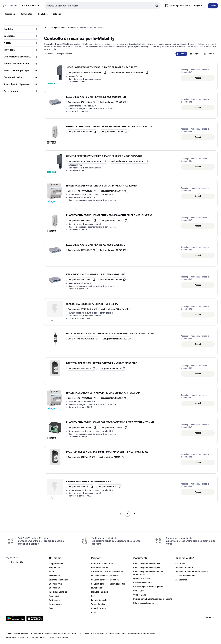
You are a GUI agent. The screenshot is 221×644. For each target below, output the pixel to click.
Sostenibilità (55, 578)
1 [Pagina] (127, 516)
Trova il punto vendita (185, 578)
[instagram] (12, 565)
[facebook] (8, 565)
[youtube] (21, 565)
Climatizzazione (98, 611)
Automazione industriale (102, 566)
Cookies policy (24, 640)
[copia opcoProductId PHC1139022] (82, 223)
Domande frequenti (184, 570)
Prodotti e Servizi (30, 6)
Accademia (54, 599)
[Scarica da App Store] (35, 621)
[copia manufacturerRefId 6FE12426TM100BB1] (130, 164)
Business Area (55, 586)
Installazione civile (100, 594)
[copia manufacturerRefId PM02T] (112, 460)
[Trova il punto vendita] (177, 6)
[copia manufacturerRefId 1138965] (114, 134)
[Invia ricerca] (157, 6)
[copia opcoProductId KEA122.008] (82, 105)
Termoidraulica (98, 607)
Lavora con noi (56, 607)
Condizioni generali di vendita (147, 566)
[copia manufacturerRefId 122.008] (113, 105)
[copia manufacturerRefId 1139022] (114, 223)
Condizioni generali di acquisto (147, 570)
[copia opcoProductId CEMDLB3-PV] (82, 312)
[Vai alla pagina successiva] (141, 516)
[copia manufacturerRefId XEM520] (114, 400)
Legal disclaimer (63, 640)
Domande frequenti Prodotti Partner (192, 574)
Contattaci (180, 566)
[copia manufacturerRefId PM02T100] (117, 341)
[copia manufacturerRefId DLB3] (110, 489)
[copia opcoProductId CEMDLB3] (81, 489)
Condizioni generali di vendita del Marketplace (148, 575)
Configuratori (26, 14)
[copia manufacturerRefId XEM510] (114, 193)
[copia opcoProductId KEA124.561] (82, 282)
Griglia (195, 56)
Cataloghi (57, 14)
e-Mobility (72, 28)
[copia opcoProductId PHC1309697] (82, 430)
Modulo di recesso (142, 581)
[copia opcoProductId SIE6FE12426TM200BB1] (87, 75)
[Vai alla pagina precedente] (46, 28)
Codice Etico (139, 593)
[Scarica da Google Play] (16, 621)
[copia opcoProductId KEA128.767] (82, 253)
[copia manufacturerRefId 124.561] (113, 282)
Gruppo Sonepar (56, 566)
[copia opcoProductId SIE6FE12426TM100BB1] (87, 164)
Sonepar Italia (55, 570)
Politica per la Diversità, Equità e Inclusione (153, 601)
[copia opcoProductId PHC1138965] (82, 134)
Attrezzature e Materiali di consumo (107, 574)
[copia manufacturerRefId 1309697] (114, 430)
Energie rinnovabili (58, 28)
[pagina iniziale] (10, 6)
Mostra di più (50, 52)
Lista (181, 56)
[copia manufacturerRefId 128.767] (113, 253)
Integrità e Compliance (59, 594)
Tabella (209, 56)
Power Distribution (100, 570)
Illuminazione (97, 590)
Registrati (199, 5)
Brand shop (43, 14)
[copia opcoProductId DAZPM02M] (82, 371)
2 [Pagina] (134, 516)
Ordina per (60, 56)
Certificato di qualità (142, 585)
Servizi (52, 611)
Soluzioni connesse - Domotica (105, 582)
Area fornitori (181, 582)
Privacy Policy (11, 640)
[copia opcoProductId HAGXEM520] (82, 400)
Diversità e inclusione (59, 582)
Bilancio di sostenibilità (144, 605)
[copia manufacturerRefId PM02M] (112, 371)
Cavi (93, 599)
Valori (52, 574)
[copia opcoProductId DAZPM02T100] (83, 341)
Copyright (51, 640)
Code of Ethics (140, 597)
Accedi (198, 80)
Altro (93, 615)
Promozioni (10, 14)
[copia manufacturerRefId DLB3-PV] (115, 312)
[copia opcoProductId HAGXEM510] (82, 193)
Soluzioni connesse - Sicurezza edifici (108, 586)
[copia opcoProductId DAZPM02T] (81, 460)
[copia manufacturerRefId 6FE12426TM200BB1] (130, 75)
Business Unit (55, 590)
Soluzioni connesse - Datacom (105, 578)
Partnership (54, 602)
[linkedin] (17, 565)
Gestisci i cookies (38, 640)
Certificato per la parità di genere (148, 589)
